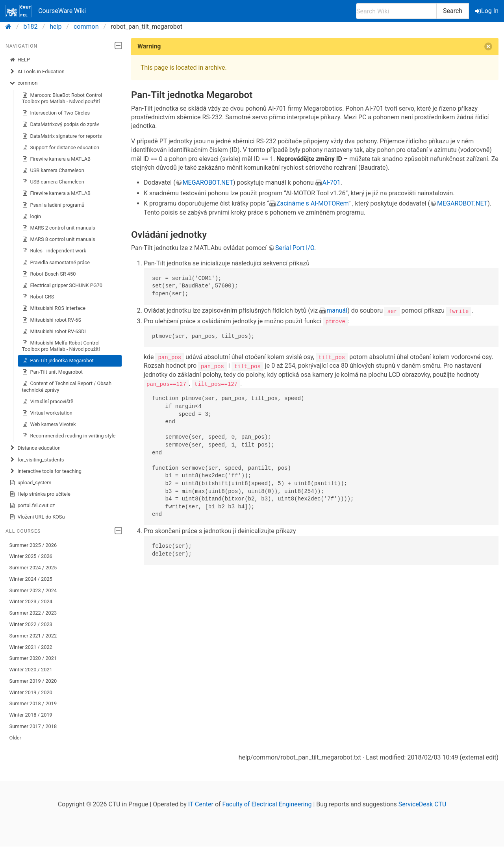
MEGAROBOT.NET (208, 183)
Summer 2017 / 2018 (33, 726)
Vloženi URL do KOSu (37, 517)
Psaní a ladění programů (53, 205)
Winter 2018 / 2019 (31, 715)
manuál (337, 310)
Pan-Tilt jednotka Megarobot (58, 361)
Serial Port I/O (295, 248)
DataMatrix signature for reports (62, 136)
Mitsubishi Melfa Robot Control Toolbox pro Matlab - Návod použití (61, 346)
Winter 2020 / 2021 (31, 670)
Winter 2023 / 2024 (31, 601)
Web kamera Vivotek (49, 424)
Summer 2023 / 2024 (33, 590)
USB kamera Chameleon (53, 170)
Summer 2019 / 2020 (33, 681)
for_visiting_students (37, 460)
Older (15, 738)
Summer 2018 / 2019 (33, 703)
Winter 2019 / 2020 (31, 692)
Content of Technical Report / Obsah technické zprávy (67, 386)
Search (453, 11)
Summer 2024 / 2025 (33, 568)
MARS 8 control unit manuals (59, 239)
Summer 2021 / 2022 (33, 636)
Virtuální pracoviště (48, 402)
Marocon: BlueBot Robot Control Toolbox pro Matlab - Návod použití (62, 98)
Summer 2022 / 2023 (33, 613)
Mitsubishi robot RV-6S (52, 320)
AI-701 (332, 183)
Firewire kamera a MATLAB (57, 159)
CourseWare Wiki (46, 11)
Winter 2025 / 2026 (31, 556)
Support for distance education (61, 148)
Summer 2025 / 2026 (33, 545)
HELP (20, 60)
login (32, 217)
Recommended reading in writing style (69, 436)
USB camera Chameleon (53, 182)
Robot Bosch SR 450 (49, 274)
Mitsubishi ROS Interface (54, 308)
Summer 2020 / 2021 (33, 658)
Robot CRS (38, 297)
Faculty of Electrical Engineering (267, 804)
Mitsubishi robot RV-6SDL (55, 332)
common (86, 27)
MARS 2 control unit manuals (59, 228)
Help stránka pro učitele (40, 494)
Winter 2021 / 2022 (31, 647)
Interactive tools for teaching (45, 471)
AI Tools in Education (37, 72)
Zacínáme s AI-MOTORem (312, 203)
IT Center (201, 804)
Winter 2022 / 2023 (31, 624)
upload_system (31, 483)
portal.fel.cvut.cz (32, 506)
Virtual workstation (47, 413)
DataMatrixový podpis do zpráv (61, 124)
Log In (487, 11)
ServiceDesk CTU (422, 804)
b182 (31, 27)
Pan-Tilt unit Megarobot (52, 372)
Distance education (35, 448)
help (56, 27)
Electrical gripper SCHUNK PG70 (62, 285)
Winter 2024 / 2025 (31, 579)
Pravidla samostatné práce (56, 263)
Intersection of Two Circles (56, 113)
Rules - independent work (54, 251)
